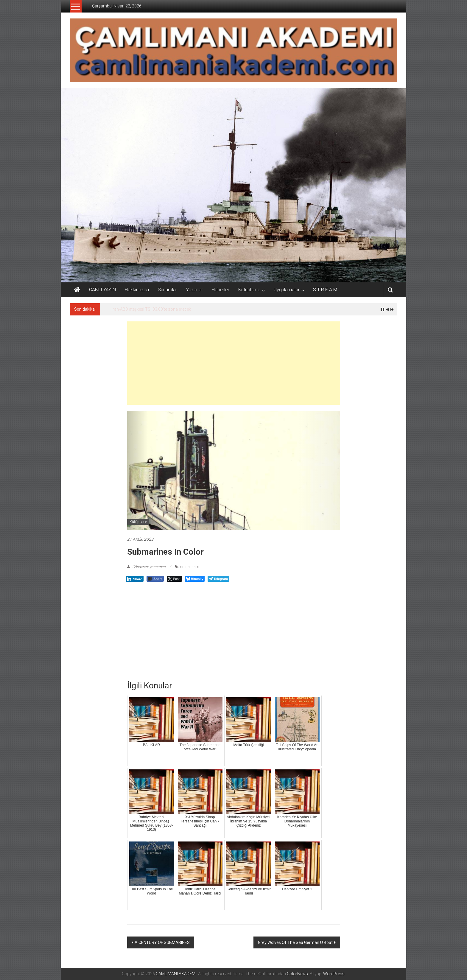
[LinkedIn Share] (135, 579)
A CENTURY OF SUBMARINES (162, 942)
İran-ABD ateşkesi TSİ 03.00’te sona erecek (151, 309)
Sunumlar (168, 290)
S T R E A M (325, 290)
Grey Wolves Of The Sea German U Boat (295, 942)
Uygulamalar (287, 290)
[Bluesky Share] (195, 579)
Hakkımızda (137, 290)
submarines (190, 567)
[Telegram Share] (218, 579)
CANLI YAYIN (102, 290)
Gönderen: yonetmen (149, 567)
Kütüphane (249, 290)
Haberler (221, 290)
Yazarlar (194, 290)
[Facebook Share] (155, 579)
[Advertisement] (234, 363)
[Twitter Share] (174, 579)
